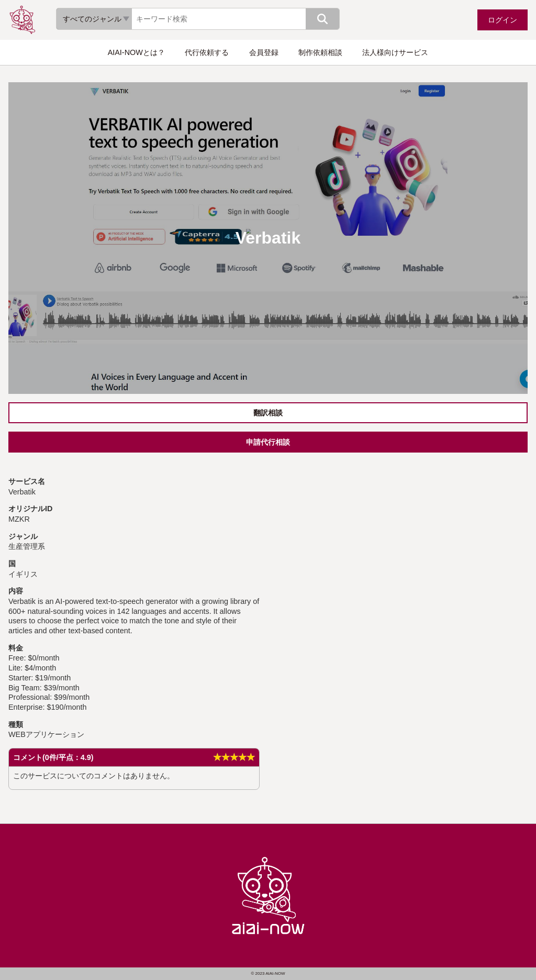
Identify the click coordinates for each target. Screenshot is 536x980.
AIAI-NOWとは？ (136, 52)
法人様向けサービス (395, 52)
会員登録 (264, 52)
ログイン (502, 20)
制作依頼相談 (320, 52)
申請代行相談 (268, 442)
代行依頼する (207, 52)
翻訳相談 (268, 413)
